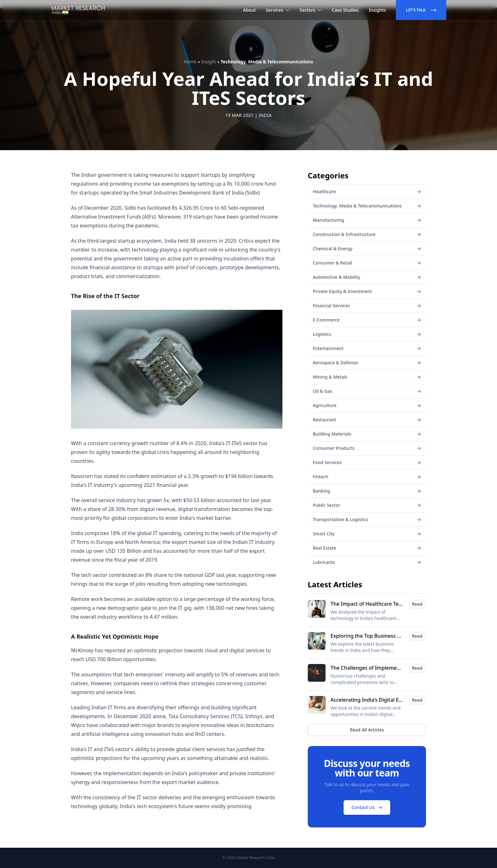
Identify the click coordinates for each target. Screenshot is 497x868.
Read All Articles (367, 730)
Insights (377, 10)
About (250, 10)
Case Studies (345, 10)
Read (417, 604)
